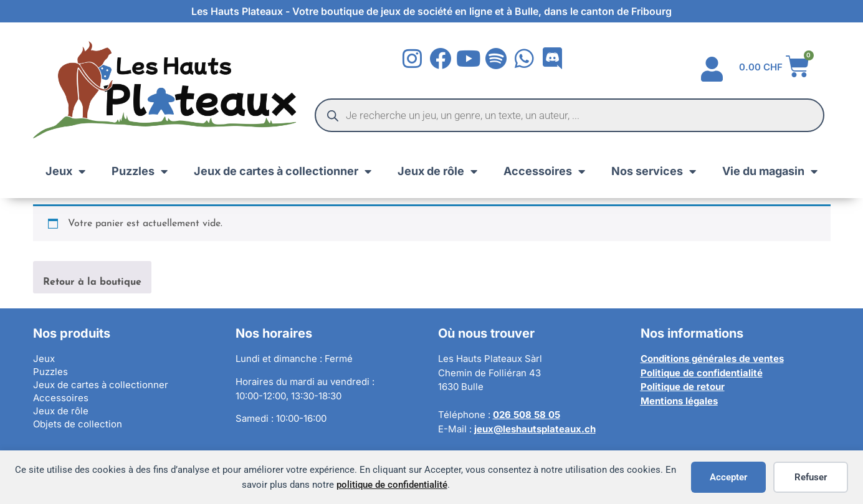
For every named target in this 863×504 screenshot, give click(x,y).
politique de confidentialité (392, 485)
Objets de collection (78, 424)
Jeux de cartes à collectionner (283, 171)
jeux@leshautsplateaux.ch (535, 429)
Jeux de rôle (437, 171)
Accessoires (544, 171)
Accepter (728, 477)
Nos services (654, 171)
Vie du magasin (770, 171)
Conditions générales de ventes (712, 359)
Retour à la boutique (92, 282)
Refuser (811, 477)
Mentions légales (679, 401)
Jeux (65, 171)
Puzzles (140, 171)
